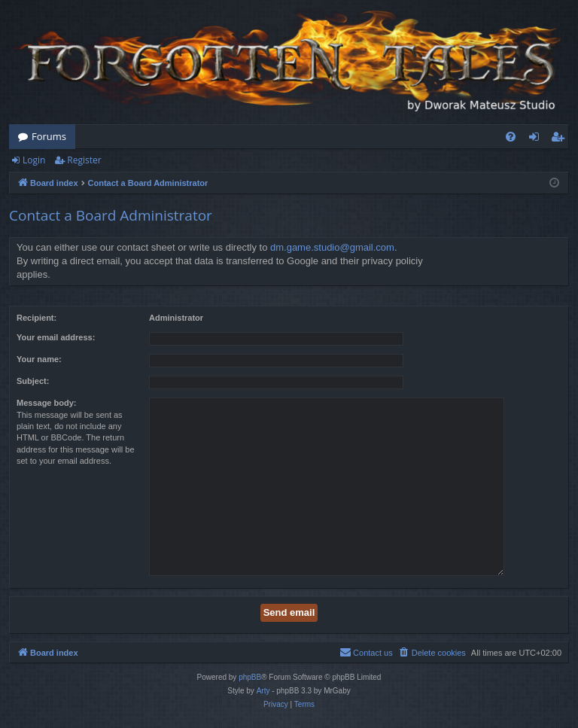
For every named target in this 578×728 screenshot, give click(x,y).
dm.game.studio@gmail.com (332, 247)
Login (34, 160)
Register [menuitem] (561, 139)
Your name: (39, 359)
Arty (263, 691)
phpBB (250, 677)
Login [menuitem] (537, 139)
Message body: (46, 403)
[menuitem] (511, 137)
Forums (49, 136)
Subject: (33, 381)
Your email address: (56, 337)
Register (84, 160)
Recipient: (37, 318)
